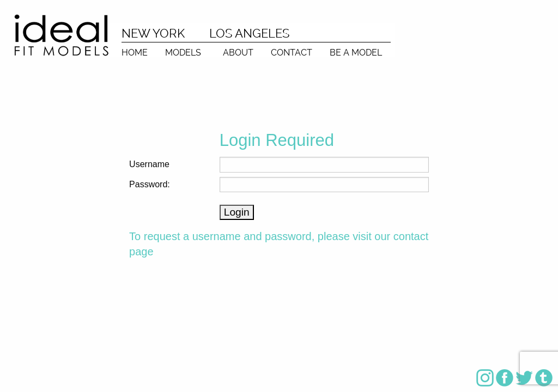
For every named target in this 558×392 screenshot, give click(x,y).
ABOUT (238, 52)
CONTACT (292, 52)
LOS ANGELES (249, 33)
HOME (135, 52)
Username (149, 164)
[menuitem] (135, 50)
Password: (150, 184)
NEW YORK (153, 33)
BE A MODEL (356, 52)
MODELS (183, 52)
